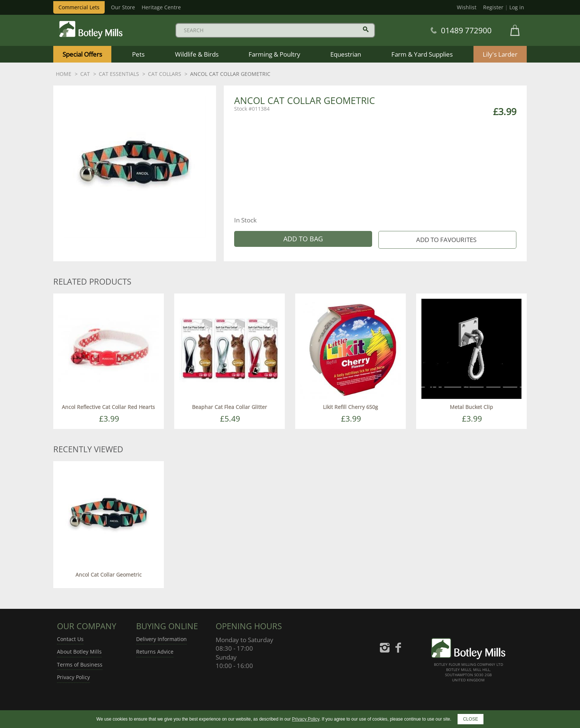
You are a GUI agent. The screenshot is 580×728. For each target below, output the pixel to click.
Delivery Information (161, 639)
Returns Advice (155, 652)
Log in (517, 7)
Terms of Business (80, 665)
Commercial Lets (79, 7)
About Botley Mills (79, 652)
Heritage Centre (161, 7)
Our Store (123, 7)
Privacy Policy (73, 677)
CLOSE (471, 719)
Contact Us (70, 639)
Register (493, 7)
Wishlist (467, 7)
